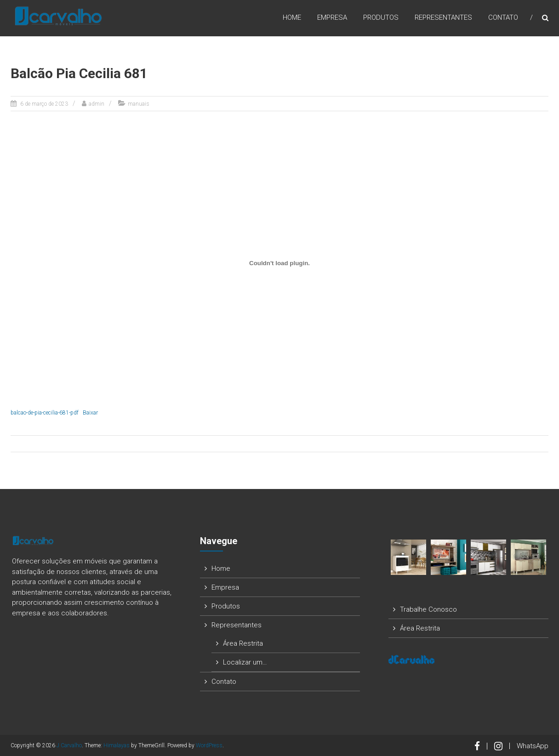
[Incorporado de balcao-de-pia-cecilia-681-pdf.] (279, 263)
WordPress (209, 745)
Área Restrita (243, 643)
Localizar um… (245, 662)
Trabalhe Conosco (428, 609)
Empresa (332, 18)
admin (97, 104)
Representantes (443, 18)
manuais (139, 104)
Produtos (381, 18)
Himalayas (117, 745)
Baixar (90, 413)
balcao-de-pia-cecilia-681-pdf (45, 413)
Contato (503, 18)
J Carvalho (69, 745)
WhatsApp (533, 746)
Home (292, 18)
